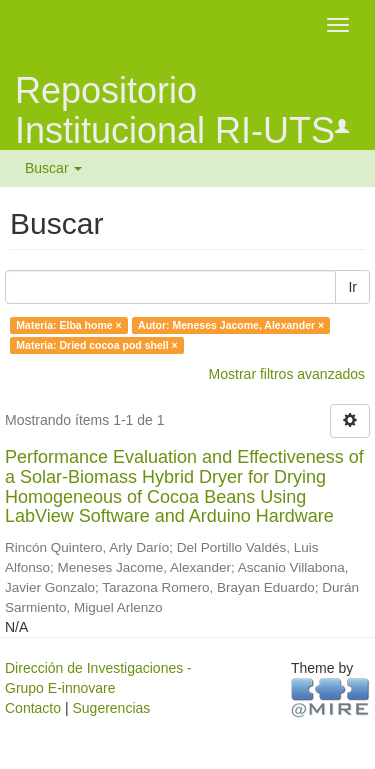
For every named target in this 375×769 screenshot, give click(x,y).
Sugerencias (111, 708)
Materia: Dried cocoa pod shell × (96, 345)
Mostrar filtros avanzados (287, 374)
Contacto (33, 708)
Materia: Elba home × (68, 325)
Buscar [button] (53, 168)
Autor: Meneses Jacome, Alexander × (231, 325)
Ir (352, 287)
